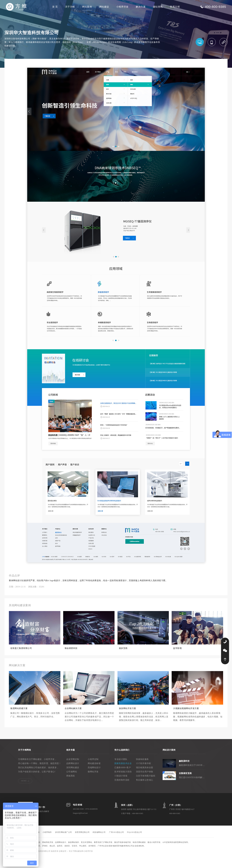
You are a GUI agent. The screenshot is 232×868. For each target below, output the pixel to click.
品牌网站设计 (73, 776)
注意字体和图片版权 (146, 788)
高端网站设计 (94, 780)
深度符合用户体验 (145, 784)
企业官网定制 (73, 771)
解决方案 (141, 7)
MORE (24, 793)
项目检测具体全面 (145, 780)
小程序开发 (122, 7)
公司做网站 (72, 784)
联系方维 (175, 7)
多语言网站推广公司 (64, 844)
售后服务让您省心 (145, 792)
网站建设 (104, 7)
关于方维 (70, 7)
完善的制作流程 (122, 792)
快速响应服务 (142, 771)
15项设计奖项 (121, 788)
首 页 (55, 7)
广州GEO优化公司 (117, 844)
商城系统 (71, 788)
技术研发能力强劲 (123, 784)
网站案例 (87, 7)
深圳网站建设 (73, 780)
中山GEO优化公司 (134, 844)
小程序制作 (47, 844)
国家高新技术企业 (123, 776)
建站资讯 (158, 7)
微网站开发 (93, 784)
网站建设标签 (94, 776)
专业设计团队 (121, 771)
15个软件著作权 (144, 776)
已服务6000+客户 (123, 780)
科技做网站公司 (99, 844)
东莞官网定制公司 (82, 844)
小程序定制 (93, 771)
